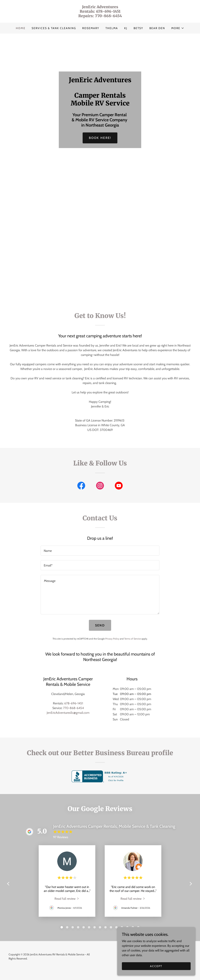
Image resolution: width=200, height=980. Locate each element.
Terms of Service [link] (133, 639)
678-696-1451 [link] (74, 703)
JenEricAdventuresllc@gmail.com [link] (68, 713)
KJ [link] (126, 28)
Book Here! (100, 138)
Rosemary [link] (91, 28)
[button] (178, 28)
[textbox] (100, 551)
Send (100, 625)
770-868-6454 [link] (73, 708)
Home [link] (21, 28)
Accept (156, 966)
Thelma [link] (112, 28)
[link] (100, 16)
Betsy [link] (138, 28)
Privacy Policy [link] (112, 639)
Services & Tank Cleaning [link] (54, 28)
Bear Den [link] (157, 28)
